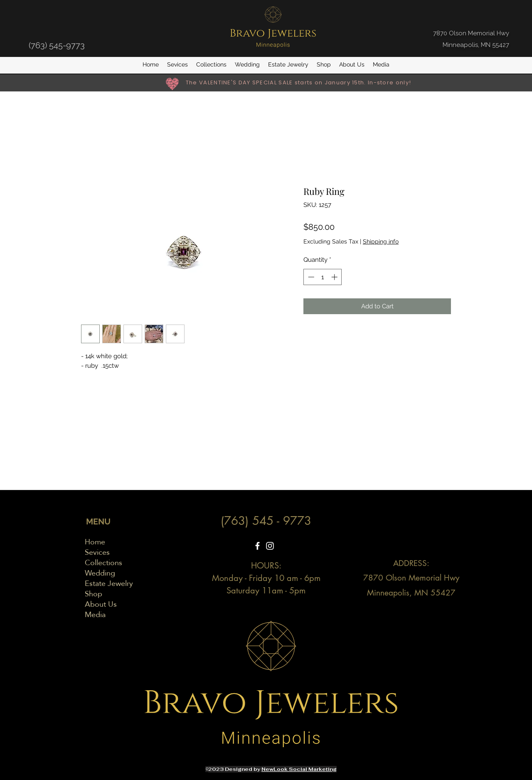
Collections (103, 562)
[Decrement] (310, 277)
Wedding (100, 573)
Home (95, 542)
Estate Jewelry (109, 583)
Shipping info (381, 241)
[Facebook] (257, 546)
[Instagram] (270, 546)
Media (95, 614)
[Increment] (335, 277)
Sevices (97, 552)
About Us (101, 604)
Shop (94, 594)
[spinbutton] (323, 277)
